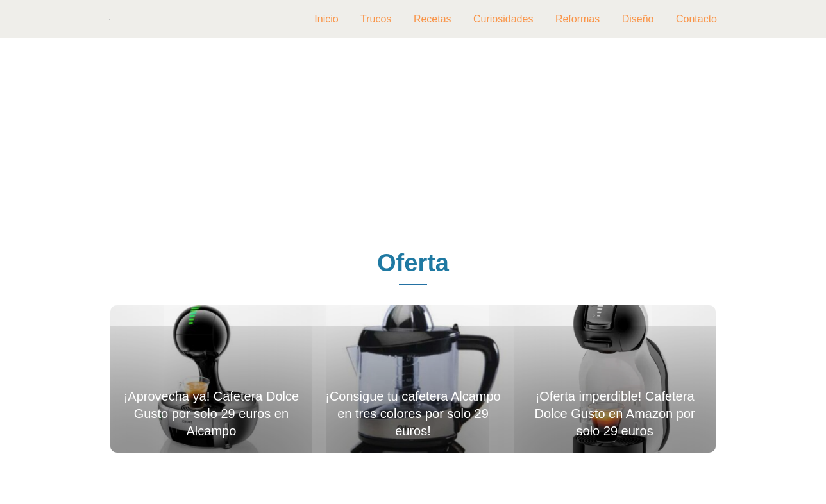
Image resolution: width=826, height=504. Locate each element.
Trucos (376, 19)
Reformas (577, 19)
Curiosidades (503, 19)
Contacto (696, 19)
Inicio (326, 19)
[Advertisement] (413, 145)
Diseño (638, 19)
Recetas (433, 19)
